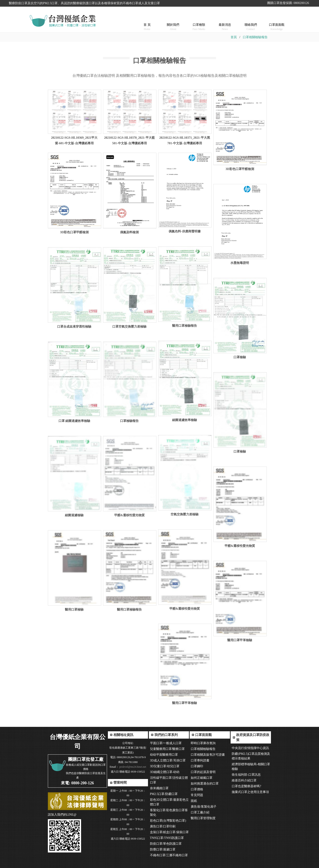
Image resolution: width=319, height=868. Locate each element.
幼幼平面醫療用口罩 (164, 755)
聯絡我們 (251, 21)
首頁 (234, 37)
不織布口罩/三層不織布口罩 (169, 855)
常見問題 (197, 795)
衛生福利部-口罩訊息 (246, 775)
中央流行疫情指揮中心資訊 (250, 748)
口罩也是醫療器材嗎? (246, 786)
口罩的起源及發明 (203, 772)
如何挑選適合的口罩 (205, 784)
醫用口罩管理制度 (203, 818)
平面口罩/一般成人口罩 (166, 743)
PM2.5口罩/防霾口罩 (164, 794)
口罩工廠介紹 (200, 812)
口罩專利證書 (200, 760)
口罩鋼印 (197, 766)
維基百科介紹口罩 (244, 780)
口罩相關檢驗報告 (255, 37)
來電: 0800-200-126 (77, 783)
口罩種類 (199, 21)
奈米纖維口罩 (159, 788)
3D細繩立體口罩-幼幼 (165, 772)
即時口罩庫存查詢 (203, 743)
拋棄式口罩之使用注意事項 (250, 792)
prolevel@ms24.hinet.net (132, 767)
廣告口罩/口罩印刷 (163, 826)
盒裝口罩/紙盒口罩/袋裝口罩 (169, 832)
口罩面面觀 (277, 21)
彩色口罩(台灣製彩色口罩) (168, 821)
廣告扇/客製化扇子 (204, 807)
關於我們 (173, 21)
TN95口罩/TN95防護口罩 (167, 838)
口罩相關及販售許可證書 (208, 755)
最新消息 (225, 21)
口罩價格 (197, 789)
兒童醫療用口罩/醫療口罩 (167, 749)
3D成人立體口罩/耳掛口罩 (168, 760)
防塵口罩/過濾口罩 (163, 849)
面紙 (194, 801)
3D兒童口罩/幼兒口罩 (165, 766)
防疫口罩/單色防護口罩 (166, 844)
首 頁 (147, 21)
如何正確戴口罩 (202, 778)
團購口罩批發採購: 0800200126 (288, 3)
